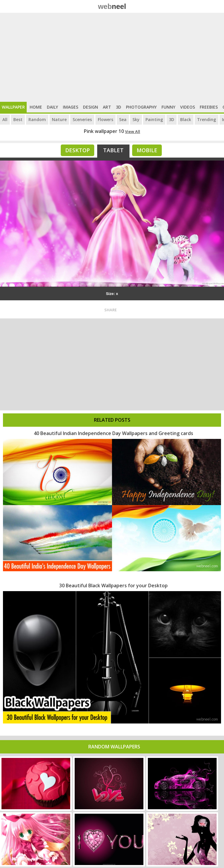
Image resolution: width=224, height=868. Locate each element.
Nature (59, 119)
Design (91, 107)
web (112, 6)
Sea (123, 119)
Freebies (209, 107)
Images (71, 107)
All (5, 119)
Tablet (113, 150)
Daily (52, 107)
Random (37, 119)
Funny (168, 107)
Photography (141, 107)
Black (186, 119)
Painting (154, 119)
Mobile (147, 150)
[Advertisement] (112, 57)
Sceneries (82, 119)
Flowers (105, 119)
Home (36, 107)
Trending (207, 119)
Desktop (77, 150)
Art (107, 107)
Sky (136, 119)
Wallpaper (13, 107)
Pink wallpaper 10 (104, 131)
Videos (188, 107)
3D (119, 107)
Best (18, 119)
